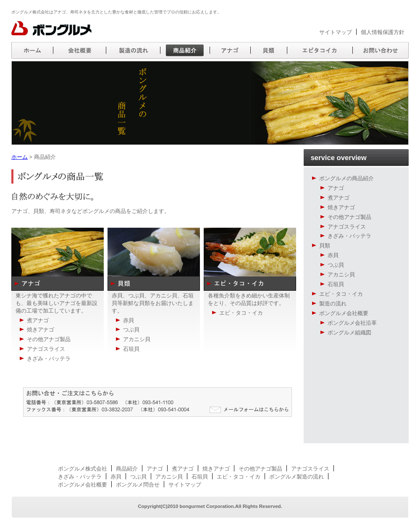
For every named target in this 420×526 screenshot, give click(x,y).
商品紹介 (127, 469)
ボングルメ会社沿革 (352, 323)
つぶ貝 (336, 265)
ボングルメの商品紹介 (346, 178)
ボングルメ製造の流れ (297, 477)
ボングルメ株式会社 (83, 469)
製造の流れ (333, 304)
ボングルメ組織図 (349, 333)
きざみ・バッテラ (349, 236)
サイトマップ (336, 32)
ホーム (20, 157)
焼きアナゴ (341, 207)
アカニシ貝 (341, 275)
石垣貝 (336, 284)
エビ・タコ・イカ (341, 294)
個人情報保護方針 (383, 32)
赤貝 (333, 255)
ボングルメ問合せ (138, 485)
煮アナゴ (339, 198)
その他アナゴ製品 (349, 217)
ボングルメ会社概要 (344, 313)
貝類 (325, 246)
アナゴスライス (347, 227)
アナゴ (336, 188)
